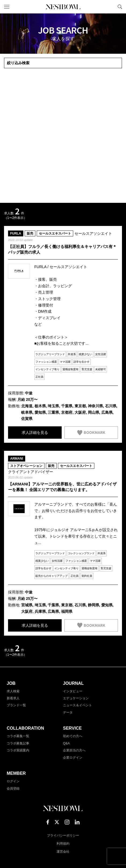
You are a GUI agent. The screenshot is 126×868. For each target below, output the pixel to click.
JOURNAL (73, 683)
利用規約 (63, 844)
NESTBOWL (63, 7)
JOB (11, 683)
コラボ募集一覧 (18, 736)
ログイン (13, 781)
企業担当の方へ (74, 750)
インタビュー (73, 691)
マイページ (111, 7)
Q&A (66, 743)
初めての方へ (73, 736)
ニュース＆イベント (77, 705)
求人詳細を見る (35, 433)
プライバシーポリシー (63, 835)
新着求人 (13, 698)
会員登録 (13, 788)
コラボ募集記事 (18, 743)
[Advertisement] (63, 136)
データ (68, 712)
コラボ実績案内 (18, 750)
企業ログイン (73, 758)
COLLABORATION (25, 728)
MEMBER (16, 773)
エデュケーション (76, 698)
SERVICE (72, 728)
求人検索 (13, 691)
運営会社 (63, 852)
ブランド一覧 (16, 705)
